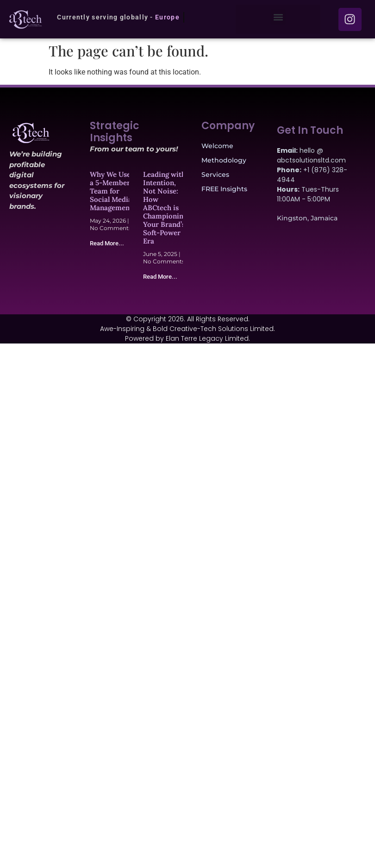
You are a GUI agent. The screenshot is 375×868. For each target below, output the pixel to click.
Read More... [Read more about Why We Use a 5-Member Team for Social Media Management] (107, 243)
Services (215, 175)
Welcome (217, 146)
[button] (278, 17)
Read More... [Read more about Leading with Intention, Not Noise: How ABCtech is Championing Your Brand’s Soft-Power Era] (160, 277)
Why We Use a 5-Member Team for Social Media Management (111, 191)
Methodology (224, 160)
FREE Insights (224, 189)
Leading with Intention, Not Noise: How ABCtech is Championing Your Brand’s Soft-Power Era (165, 208)
